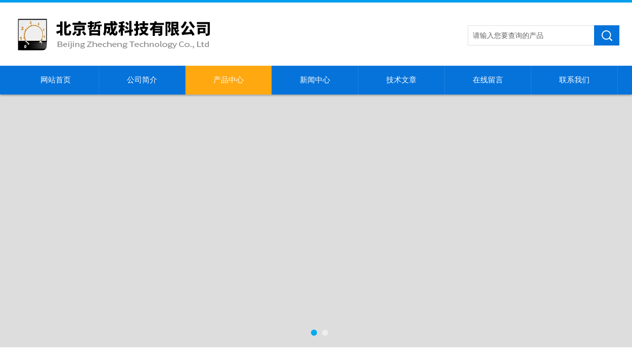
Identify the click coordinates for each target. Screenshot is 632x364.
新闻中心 (315, 80)
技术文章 (401, 80)
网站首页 (56, 80)
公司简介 (142, 80)
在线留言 (488, 80)
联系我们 (574, 80)
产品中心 (229, 80)
